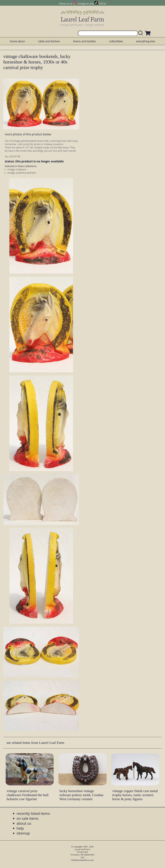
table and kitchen (49, 41)
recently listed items (33, 813)
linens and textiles (84, 41)
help (20, 828)
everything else (146, 41)
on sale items (28, 818)
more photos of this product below (28, 134)
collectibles (116, 41)
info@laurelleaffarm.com (83, 860)
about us (24, 823)
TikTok (102, 4)
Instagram (83, 4)
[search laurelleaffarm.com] (141, 33)
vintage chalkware (17, 169)
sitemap (23, 833)
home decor (18, 41)
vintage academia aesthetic (22, 173)
